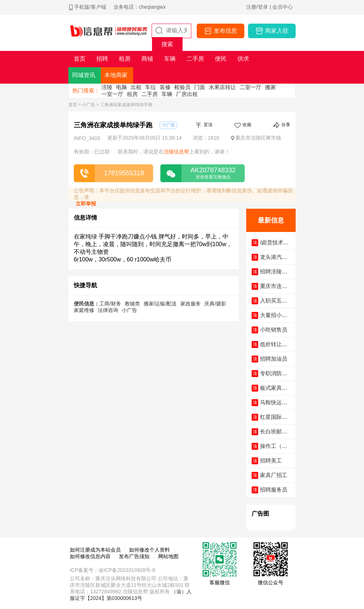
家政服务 (191, 304)
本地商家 (116, 75)
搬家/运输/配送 (160, 304)
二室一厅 (251, 87)
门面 (200, 87)
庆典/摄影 (215, 304)
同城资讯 (84, 75)
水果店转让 (222, 87)
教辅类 (132, 304)
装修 (165, 87)
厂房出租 (187, 94)
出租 (136, 87)
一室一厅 (112, 94)
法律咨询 (108, 310)
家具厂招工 (274, 475)
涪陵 (107, 87)
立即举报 (86, 204)
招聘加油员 (274, 359)
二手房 (150, 94)
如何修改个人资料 (149, 550)
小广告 (88, 105)
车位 (151, 87)
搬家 (271, 87)
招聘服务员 (274, 490)
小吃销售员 (274, 330)
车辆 (167, 94)
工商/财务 (110, 304)
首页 (73, 105)
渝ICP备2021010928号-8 (127, 570)
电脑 (121, 87)
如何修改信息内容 (90, 556)
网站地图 (168, 556)
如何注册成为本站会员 (95, 550)
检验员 (182, 87)
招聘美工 (271, 460)
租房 (132, 94)
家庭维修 (84, 310)
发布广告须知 (134, 556)
